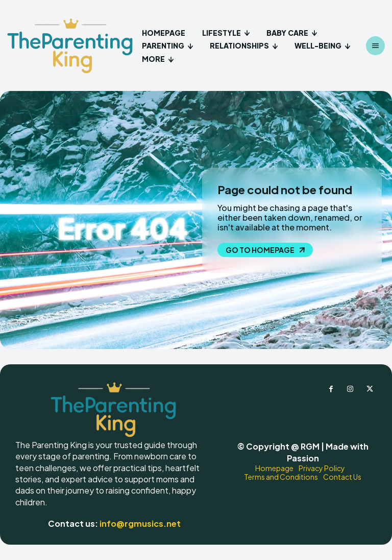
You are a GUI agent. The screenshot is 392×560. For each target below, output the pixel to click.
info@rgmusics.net (140, 523)
